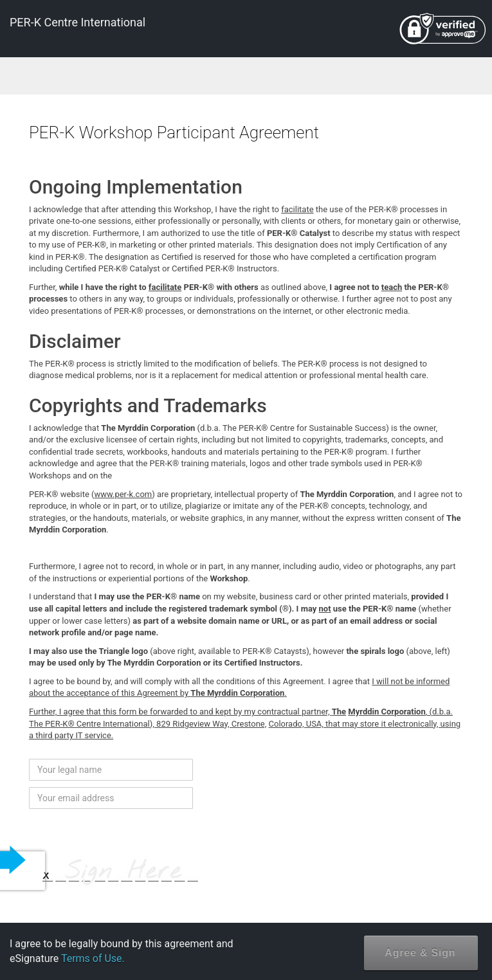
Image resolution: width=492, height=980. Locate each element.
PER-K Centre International (77, 22)
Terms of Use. (93, 958)
